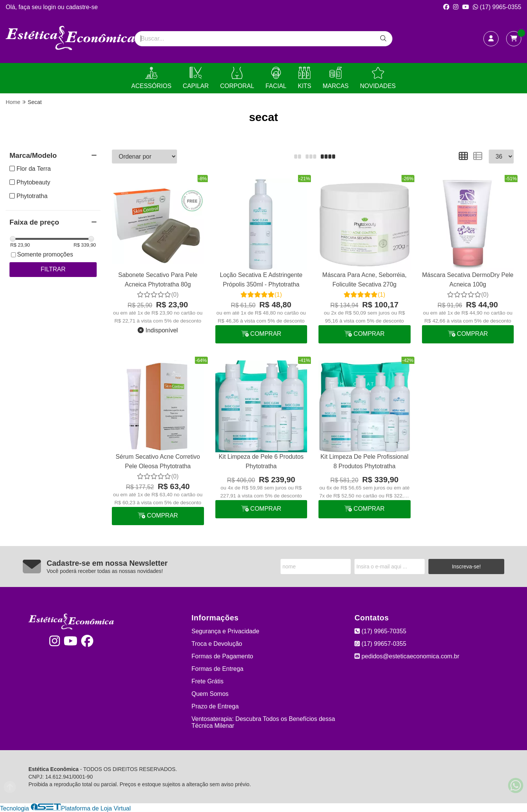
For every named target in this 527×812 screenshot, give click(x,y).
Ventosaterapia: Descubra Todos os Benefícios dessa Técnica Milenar (263, 722)
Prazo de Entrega (215, 706)
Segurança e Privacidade (225, 631)
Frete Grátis (207, 681)
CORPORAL (237, 78)
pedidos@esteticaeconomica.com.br (407, 656)
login (50, 7)
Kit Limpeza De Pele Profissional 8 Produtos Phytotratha (364, 461)
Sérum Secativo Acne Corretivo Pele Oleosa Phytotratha (158, 461)
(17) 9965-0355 (497, 7)
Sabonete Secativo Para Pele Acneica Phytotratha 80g (158, 279)
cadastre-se (82, 7)
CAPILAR (196, 78)
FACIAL (276, 78)
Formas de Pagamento (222, 656)
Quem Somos (210, 694)
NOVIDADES (378, 78)
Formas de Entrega (217, 669)
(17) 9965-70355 (380, 631)
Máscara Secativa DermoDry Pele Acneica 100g (468, 279)
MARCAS (336, 78)
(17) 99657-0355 (380, 644)
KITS (304, 78)
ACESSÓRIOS (151, 78)
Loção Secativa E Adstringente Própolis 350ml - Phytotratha (261, 279)
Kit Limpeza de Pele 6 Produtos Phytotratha (261, 461)
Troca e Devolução (217, 644)
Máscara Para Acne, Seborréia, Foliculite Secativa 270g (364, 279)
